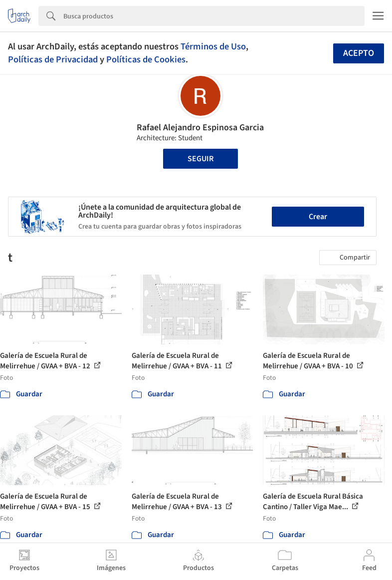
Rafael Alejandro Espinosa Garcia (200, 128)
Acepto (359, 53)
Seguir (200, 159)
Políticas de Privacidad (53, 59)
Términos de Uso (213, 46)
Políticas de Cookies (146, 59)
